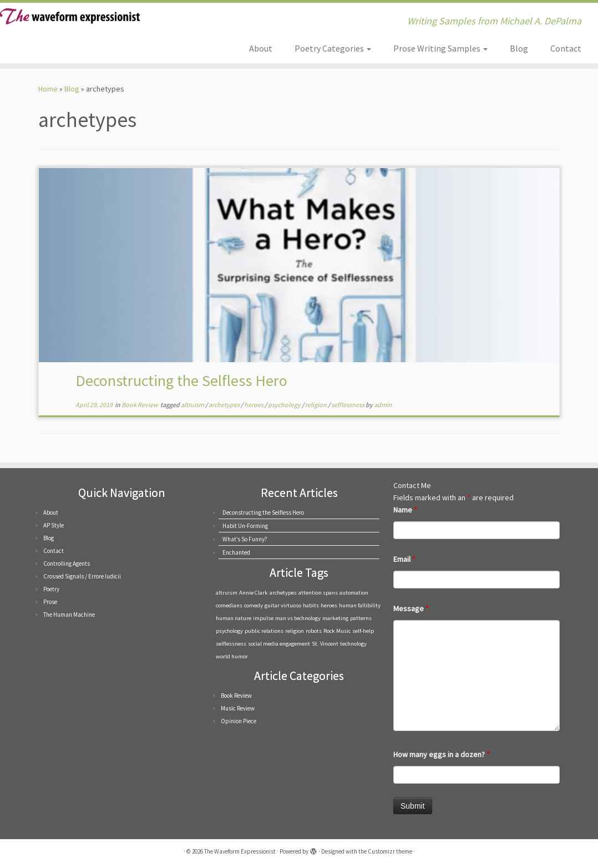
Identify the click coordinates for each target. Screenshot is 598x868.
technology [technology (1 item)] (353, 644)
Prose (50, 602)
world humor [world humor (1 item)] (232, 656)
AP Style (54, 525)
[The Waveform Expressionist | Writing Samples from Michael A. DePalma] (70, 16)
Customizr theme (390, 851)
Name (405, 510)
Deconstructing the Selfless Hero (181, 380)
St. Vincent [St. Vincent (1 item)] (325, 644)
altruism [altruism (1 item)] (227, 593)
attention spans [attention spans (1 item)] (318, 593)
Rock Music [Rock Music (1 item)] (337, 631)
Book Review (140, 405)
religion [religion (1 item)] (295, 631)
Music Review (238, 708)
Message (411, 608)
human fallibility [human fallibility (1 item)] (360, 605)
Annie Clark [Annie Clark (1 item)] (254, 593)
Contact (566, 48)
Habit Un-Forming (245, 526)
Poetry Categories (333, 48)
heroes (254, 405)
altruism (193, 405)
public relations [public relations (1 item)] (264, 631)
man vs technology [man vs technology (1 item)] (298, 618)
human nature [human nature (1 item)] (234, 618)
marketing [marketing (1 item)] (335, 618)
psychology (285, 405)
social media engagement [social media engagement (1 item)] (279, 644)
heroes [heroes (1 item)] (329, 605)
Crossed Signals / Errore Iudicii (82, 576)
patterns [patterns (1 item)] (361, 618)
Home (48, 89)
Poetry (51, 589)
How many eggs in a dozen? (442, 754)
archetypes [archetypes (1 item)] (283, 593)
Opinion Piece (239, 721)
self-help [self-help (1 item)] (363, 631)
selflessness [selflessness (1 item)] (231, 644)
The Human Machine (69, 615)
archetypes (225, 405)
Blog (519, 48)
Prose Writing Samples (440, 48)
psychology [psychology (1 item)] (229, 631)
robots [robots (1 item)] (314, 631)
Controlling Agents (67, 564)
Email (404, 559)
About (261, 48)
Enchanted (236, 552)
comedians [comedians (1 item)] (229, 605)
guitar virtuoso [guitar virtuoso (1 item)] (283, 605)
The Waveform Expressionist (240, 851)
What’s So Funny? (245, 539)
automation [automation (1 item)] (354, 593)
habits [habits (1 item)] (311, 605)
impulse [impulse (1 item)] (263, 618)
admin (383, 405)
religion (316, 405)
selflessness (348, 405)
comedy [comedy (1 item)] (254, 605)
